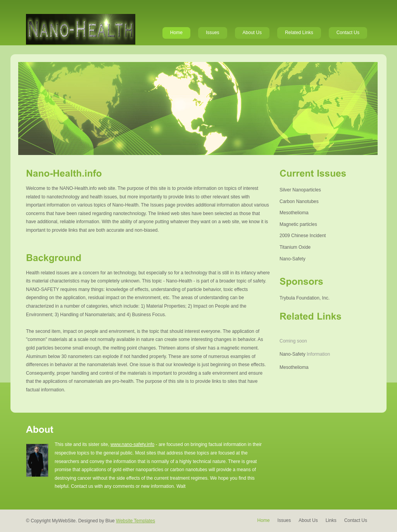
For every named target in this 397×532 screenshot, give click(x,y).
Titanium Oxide (295, 247)
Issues (213, 33)
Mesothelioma (294, 213)
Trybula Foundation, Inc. (305, 298)
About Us (252, 33)
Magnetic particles (298, 224)
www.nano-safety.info (132, 444)
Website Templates (135, 521)
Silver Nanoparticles (300, 190)
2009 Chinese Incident (303, 236)
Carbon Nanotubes (299, 201)
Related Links (299, 33)
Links (331, 520)
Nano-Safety (293, 259)
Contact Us (348, 33)
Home (176, 33)
